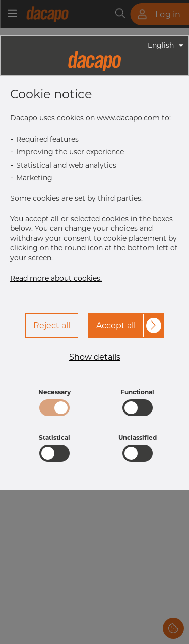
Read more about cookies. (56, 278)
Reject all (52, 325)
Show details (95, 357)
